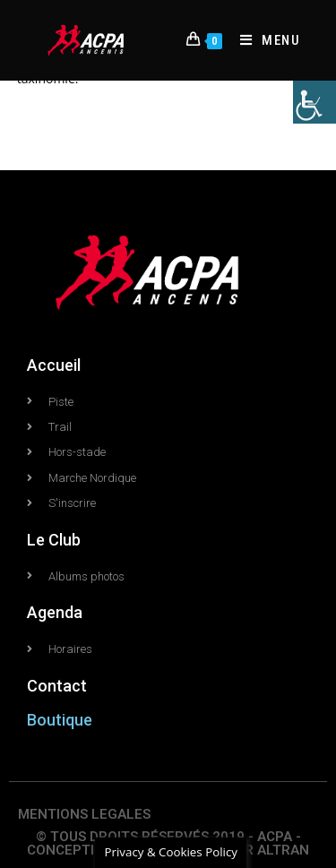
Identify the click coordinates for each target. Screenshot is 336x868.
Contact (57, 686)
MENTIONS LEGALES (84, 814)
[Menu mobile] (263, 40)
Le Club (54, 540)
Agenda (55, 612)
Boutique (60, 720)
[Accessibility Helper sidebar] (314, 102)
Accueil (54, 365)
